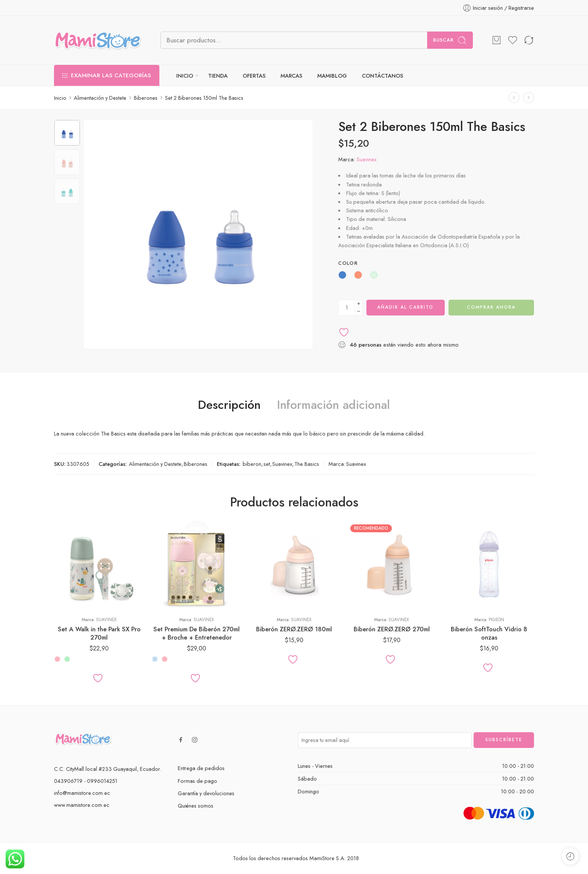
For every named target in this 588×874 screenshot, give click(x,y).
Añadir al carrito (405, 307)
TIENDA (218, 76)
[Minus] (359, 312)
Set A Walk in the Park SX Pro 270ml (99, 633)
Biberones (146, 98)
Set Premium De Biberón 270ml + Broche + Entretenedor (196, 633)
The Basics (307, 464)
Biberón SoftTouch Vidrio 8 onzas (489, 633)
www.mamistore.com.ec (82, 805)
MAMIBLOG (332, 76)
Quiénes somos (196, 806)
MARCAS (291, 76)
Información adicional (334, 405)
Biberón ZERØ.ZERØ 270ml (392, 629)
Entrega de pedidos (201, 768)
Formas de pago (197, 781)
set (267, 464)
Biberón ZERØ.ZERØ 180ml (294, 629)
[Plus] (359, 304)
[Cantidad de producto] (347, 308)
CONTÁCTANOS (382, 76)
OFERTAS (254, 76)
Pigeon (496, 620)
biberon (252, 464)
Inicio (60, 98)
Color (348, 263)
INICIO (185, 76)
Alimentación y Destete (100, 98)
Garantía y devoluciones (206, 793)
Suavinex (367, 159)
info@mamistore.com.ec (82, 793)
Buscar (450, 40)
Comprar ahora (491, 307)
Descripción (229, 405)
